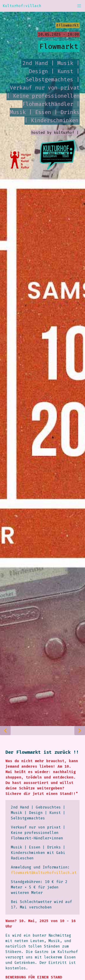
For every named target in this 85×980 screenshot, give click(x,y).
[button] (79, 6)
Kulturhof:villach (22, 6)
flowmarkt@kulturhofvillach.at (44, 873)
